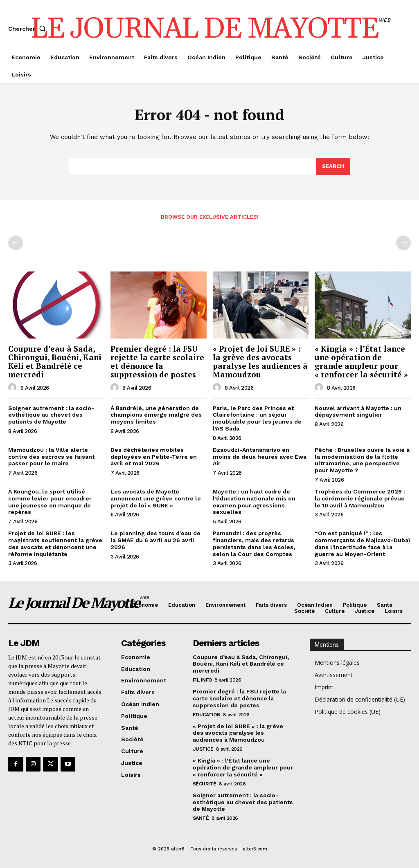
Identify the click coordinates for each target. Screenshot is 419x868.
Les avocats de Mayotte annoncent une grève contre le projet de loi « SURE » (156, 498)
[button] (29, 29)
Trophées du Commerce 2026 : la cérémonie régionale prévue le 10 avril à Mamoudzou (360, 498)
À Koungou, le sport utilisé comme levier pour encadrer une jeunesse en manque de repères (50, 502)
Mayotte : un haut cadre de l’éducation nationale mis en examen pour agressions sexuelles (254, 502)
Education (207, 714)
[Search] (333, 167)
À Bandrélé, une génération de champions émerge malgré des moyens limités (156, 415)
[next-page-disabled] (403, 243)
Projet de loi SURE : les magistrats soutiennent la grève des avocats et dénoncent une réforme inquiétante (55, 543)
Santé (201, 818)
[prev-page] (16, 243)
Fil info (202, 680)
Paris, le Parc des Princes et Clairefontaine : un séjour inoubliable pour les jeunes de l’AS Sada (257, 418)
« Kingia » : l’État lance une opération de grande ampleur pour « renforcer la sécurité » (361, 361)
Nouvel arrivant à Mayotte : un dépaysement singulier (358, 412)
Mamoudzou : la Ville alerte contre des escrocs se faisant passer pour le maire (51, 457)
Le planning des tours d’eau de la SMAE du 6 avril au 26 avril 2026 (155, 540)
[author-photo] (14, 388)
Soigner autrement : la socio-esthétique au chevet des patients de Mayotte (51, 415)
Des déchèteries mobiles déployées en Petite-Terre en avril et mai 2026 (154, 457)
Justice (203, 749)
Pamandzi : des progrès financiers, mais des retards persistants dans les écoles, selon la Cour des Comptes (254, 543)
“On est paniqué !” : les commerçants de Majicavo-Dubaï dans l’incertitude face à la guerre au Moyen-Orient (363, 543)
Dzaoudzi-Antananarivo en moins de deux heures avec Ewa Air (260, 457)
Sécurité (205, 783)
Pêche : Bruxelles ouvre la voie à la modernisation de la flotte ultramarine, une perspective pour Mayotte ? (362, 460)
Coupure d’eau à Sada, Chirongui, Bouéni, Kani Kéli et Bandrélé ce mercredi (55, 361)
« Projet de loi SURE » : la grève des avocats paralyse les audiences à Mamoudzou (260, 361)
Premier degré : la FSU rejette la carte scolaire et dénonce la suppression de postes (157, 361)
